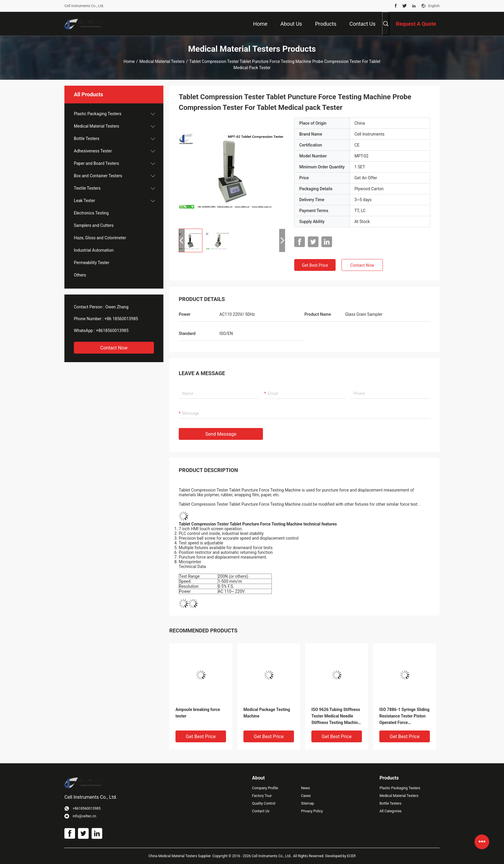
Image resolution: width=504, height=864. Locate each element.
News (305, 788)
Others (80, 275)
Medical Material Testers (162, 61)
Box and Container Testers (98, 176)
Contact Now (114, 348)
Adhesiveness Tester (93, 151)
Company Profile (265, 788)
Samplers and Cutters (94, 225)
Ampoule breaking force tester (198, 713)
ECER (351, 856)
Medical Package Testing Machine (267, 713)
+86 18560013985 (121, 319)
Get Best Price (315, 265)
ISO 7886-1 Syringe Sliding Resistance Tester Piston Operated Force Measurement (404, 716)
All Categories (391, 811)
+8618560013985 (112, 331)
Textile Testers (87, 188)
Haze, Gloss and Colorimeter (100, 238)
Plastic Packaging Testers (98, 114)
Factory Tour (262, 796)
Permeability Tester (92, 263)
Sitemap (308, 803)
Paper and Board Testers (96, 163)
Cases (306, 796)
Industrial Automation (94, 250)
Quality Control (264, 803)
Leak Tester (84, 201)
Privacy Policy (312, 811)
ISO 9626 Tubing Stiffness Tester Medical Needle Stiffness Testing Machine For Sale (336, 716)
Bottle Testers (87, 139)
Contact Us (261, 811)
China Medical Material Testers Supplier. (180, 856)
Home (129, 61)
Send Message (221, 434)
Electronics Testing (91, 213)
